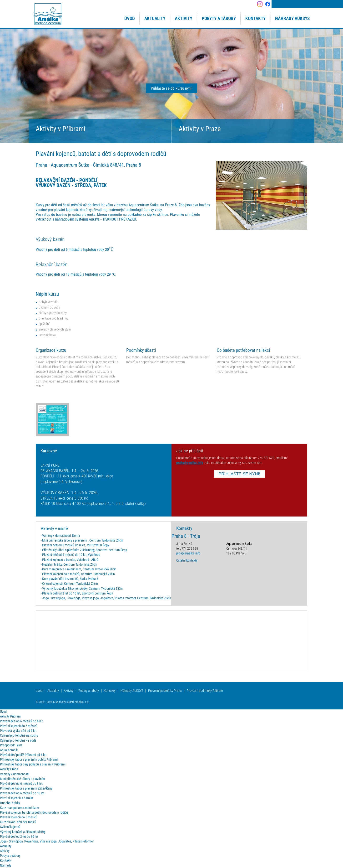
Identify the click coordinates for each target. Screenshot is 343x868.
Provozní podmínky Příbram (205, 691)
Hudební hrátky (10, 803)
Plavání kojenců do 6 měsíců (19, 726)
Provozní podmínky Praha (165, 691)
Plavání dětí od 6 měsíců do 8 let (21, 784)
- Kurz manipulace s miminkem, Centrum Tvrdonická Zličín (79, 569)
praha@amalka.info (190, 463)
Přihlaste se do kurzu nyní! (172, 88)
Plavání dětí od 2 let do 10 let (19, 837)
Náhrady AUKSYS (132, 691)
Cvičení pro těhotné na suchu (19, 736)
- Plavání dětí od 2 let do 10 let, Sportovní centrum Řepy (77, 593)
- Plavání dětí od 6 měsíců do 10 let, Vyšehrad (71, 555)
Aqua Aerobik (9, 750)
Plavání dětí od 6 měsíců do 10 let (22, 793)
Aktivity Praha (9, 769)
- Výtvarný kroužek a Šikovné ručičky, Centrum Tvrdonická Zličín (82, 589)
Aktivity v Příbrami (61, 129)
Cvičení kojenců (10, 827)
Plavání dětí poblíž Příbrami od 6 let (23, 755)
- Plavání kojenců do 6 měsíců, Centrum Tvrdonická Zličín (78, 574)
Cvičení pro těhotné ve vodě (18, 741)
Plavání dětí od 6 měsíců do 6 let (21, 721)
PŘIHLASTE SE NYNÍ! (240, 474)
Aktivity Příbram (10, 716)
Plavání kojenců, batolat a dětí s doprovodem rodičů (34, 813)
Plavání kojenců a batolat (17, 798)
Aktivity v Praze (200, 129)
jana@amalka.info (188, 553)
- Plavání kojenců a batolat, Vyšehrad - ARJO (70, 560)
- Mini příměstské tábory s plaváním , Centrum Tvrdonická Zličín (82, 540)
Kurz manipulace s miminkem (20, 808)
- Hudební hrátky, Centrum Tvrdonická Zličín (69, 565)
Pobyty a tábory (89, 691)
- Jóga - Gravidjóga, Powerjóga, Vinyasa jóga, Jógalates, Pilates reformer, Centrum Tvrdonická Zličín (106, 598)
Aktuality (53, 691)
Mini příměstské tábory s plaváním (23, 779)
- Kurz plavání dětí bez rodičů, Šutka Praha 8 (69, 579)
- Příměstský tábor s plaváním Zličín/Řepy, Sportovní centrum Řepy (84, 550)
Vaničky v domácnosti (14, 774)
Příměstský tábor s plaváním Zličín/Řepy (26, 788)
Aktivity (69, 691)
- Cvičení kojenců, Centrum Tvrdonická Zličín (69, 584)
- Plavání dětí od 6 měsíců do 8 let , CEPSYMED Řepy (75, 545)
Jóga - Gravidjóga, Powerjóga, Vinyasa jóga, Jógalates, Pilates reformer (47, 841)
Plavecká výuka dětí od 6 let (18, 731)
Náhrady (6, 865)
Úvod (39, 691)
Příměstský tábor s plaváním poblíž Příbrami (29, 760)
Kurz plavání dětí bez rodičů (18, 822)
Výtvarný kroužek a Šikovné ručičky (23, 832)
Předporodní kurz (11, 745)
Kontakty (110, 691)
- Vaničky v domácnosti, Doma (60, 536)
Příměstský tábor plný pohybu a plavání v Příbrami (33, 764)
